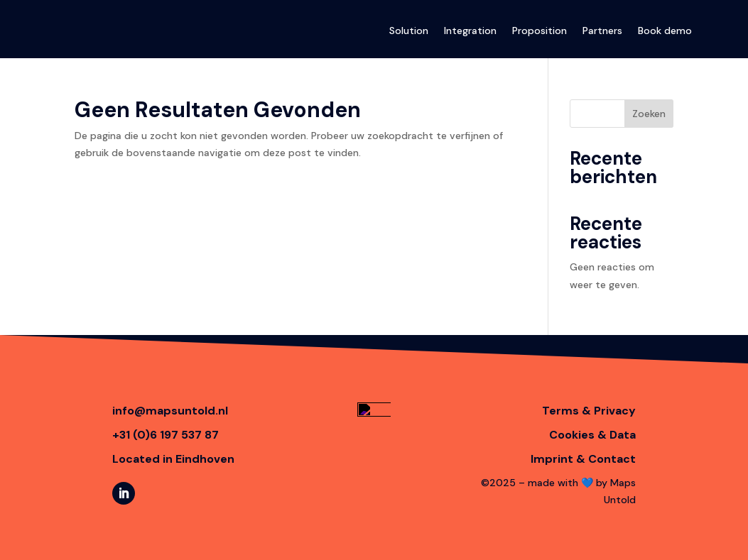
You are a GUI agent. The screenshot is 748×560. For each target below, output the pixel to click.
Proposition (540, 31)
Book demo (665, 31)
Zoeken (649, 114)
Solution (409, 31)
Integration (470, 31)
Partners (602, 31)
